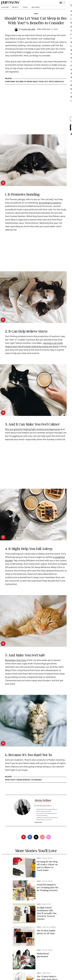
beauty (16, 7)
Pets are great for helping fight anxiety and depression (33, 429)
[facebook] (30, 837)
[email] (49, 837)
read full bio (38, 822)
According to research (50, 203)
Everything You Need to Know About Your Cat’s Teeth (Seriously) (35, 82)
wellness (36, 7)
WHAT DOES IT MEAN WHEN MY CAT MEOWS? (24, 780)
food (25, 7)
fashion (5, 7)
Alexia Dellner (28, 29)
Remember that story (16, 660)
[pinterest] (3, 183)
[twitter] (36, 837)
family (36, 14)
